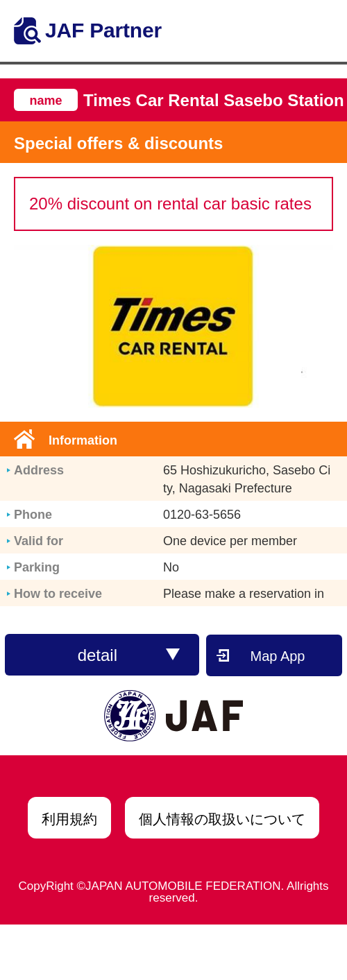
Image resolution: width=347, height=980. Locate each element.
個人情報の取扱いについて (222, 819)
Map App (278, 656)
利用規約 (69, 819)
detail (129, 655)
